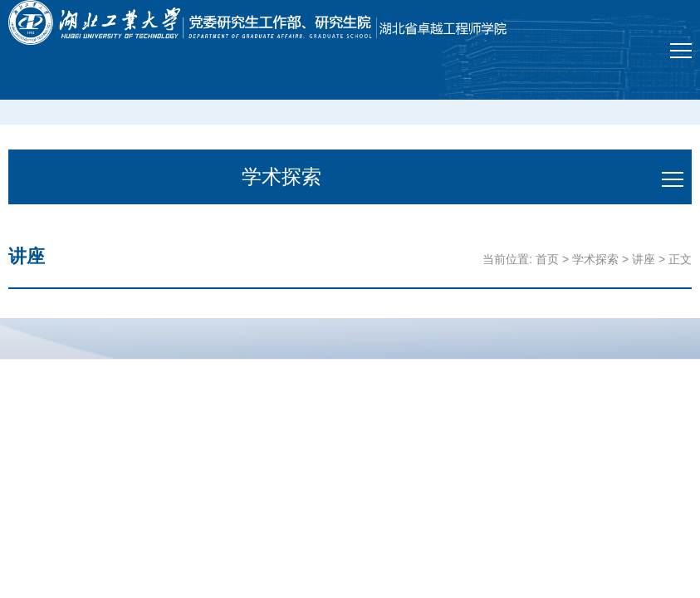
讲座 (644, 259)
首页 (547, 259)
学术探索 (595, 259)
